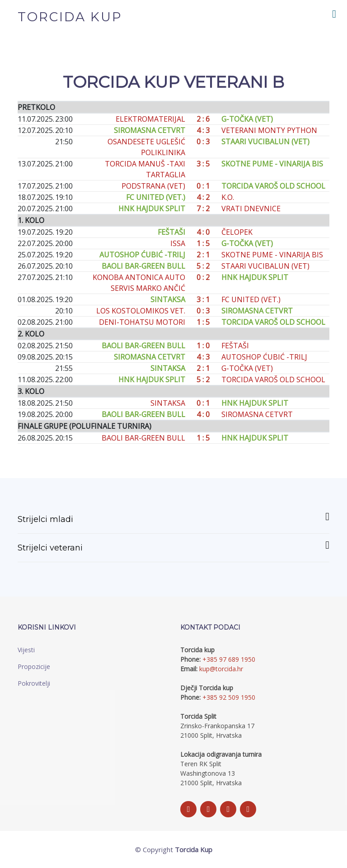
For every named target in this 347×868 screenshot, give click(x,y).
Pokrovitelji (34, 683)
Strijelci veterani (173, 546)
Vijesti (26, 650)
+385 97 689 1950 (229, 659)
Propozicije (34, 666)
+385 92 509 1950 (229, 697)
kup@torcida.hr (221, 669)
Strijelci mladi (173, 518)
